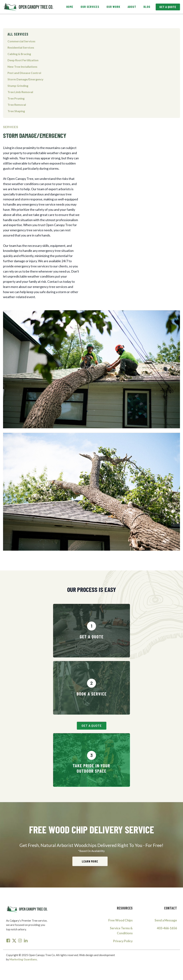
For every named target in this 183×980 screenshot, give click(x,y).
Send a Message (166, 920)
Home (70, 7)
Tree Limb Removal (20, 92)
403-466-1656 (167, 928)
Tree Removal (17, 105)
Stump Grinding (18, 86)
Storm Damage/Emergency (25, 79)
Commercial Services (21, 41)
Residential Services (21, 47)
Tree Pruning (16, 98)
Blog (147, 7)
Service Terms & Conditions (121, 931)
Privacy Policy (123, 941)
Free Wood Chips (120, 920)
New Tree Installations (22, 67)
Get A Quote (168, 7)
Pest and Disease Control (24, 73)
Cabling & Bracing (19, 54)
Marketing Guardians (23, 959)
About (132, 7)
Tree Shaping (16, 111)
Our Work (113, 7)
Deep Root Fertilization (23, 60)
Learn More (90, 861)
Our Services (90, 7)
